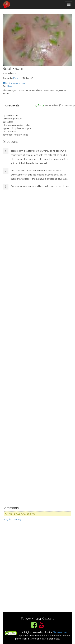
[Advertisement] (37, 347)
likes (9, 86)
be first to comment (14, 83)
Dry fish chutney (13, 519)
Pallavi (17, 78)
